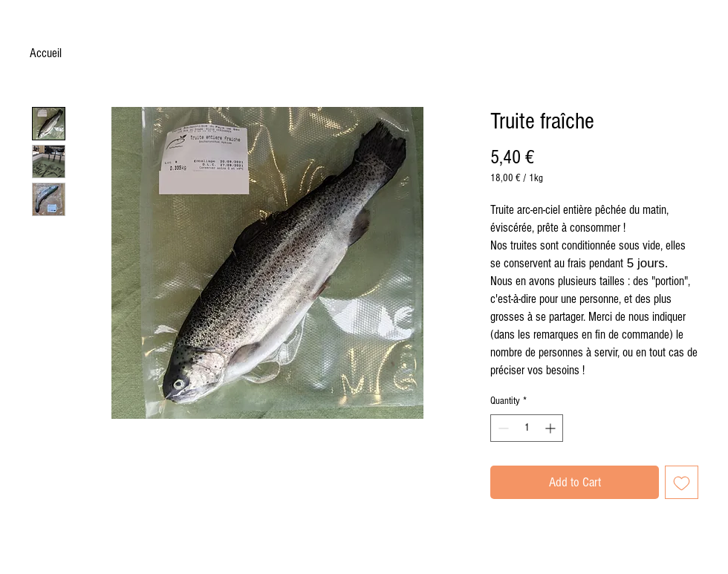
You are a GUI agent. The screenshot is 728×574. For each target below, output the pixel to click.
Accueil (46, 53)
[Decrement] (502, 428)
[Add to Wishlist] (682, 482)
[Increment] (552, 428)
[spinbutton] (527, 428)
